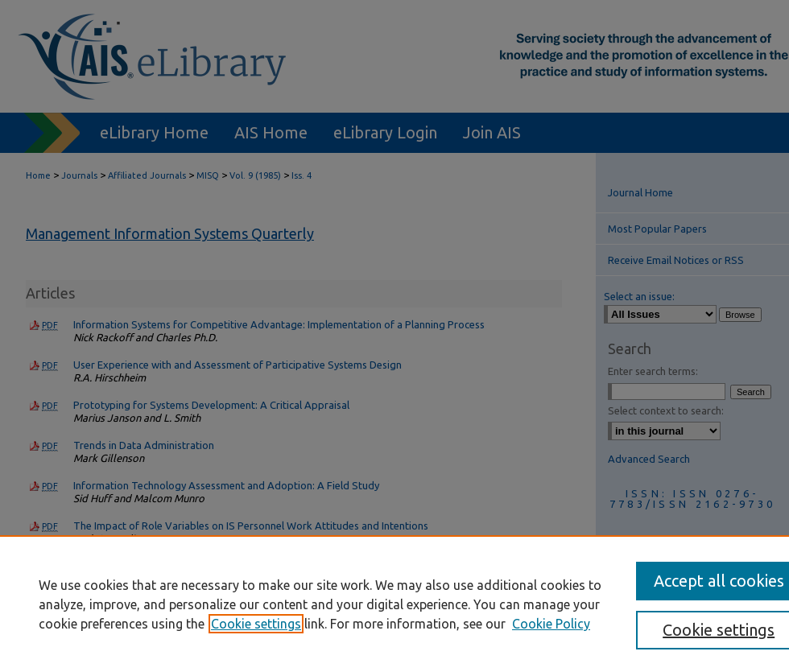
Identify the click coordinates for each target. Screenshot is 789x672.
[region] (394, 604)
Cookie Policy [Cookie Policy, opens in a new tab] (551, 624)
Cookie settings (256, 624)
